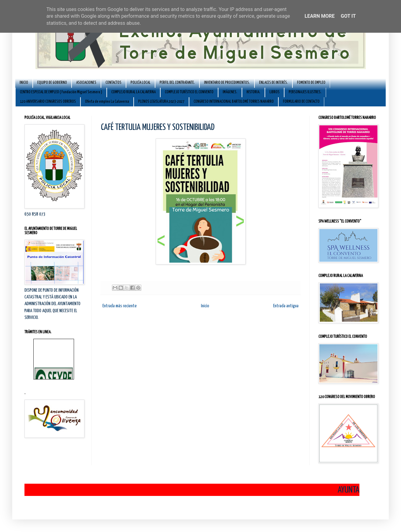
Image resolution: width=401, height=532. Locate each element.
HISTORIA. (253, 92)
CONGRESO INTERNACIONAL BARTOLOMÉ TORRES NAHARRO (234, 102)
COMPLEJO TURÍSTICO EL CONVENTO (189, 92)
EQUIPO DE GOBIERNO (52, 83)
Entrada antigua (286, 306)
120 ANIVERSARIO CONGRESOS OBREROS (48, 102)
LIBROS (275, 92)
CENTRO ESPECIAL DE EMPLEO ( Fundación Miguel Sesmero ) (61, 92)
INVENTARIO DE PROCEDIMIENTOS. (227, 83)
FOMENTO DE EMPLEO (311, 83)
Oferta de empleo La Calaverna (107, 102)
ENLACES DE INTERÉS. (273, 83)
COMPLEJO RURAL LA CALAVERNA (134, 92)
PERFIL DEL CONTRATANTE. (177, 83)
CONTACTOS (113, 83)
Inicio (205, 306)
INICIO (24, 83)
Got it (348, 16)
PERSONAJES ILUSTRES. (305, 92)
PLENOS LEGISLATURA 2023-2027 (161, 102)
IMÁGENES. (230, 92)
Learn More (320, 16)
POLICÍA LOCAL (141, 83)
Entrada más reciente (120, 306)
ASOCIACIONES (86, 83)
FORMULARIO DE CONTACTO (301, 102)
